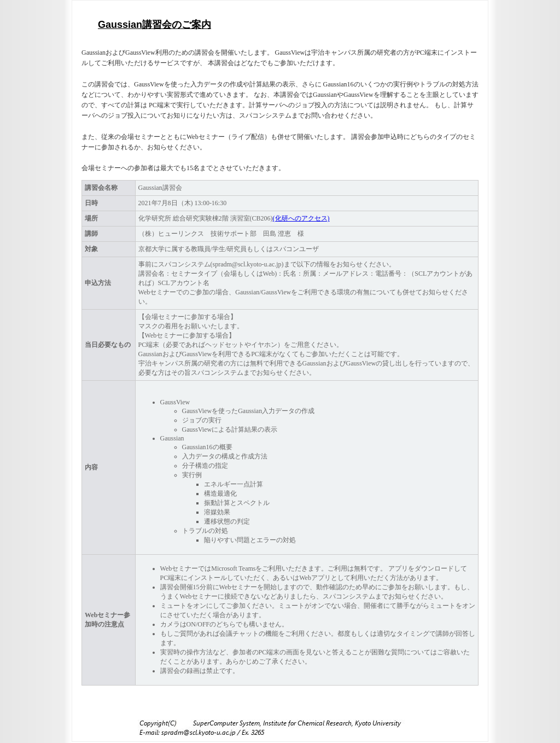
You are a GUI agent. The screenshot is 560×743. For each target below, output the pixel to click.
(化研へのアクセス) (301, 218)
